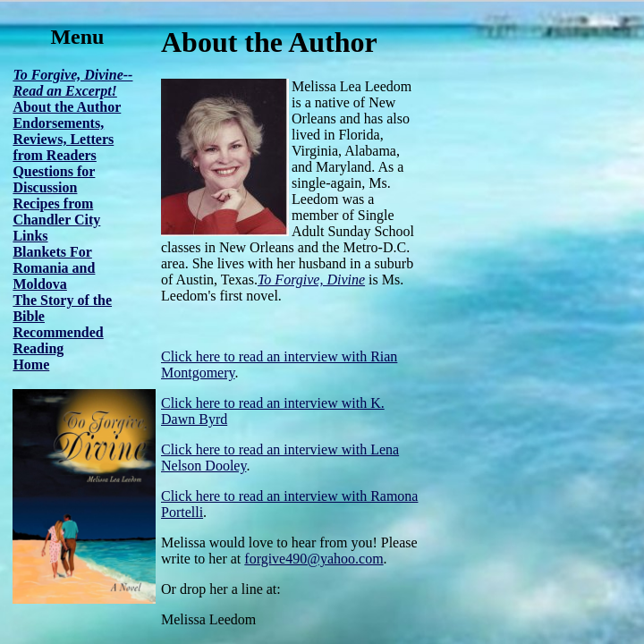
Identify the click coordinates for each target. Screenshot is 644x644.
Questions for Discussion (54, 179)
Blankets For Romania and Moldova (54, 268)
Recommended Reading (58, 340)
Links (30, 236)
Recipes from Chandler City (56, 212)
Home (31, 364)
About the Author (67, 107)
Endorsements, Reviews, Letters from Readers (63, 139)
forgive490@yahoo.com (314, 559)
